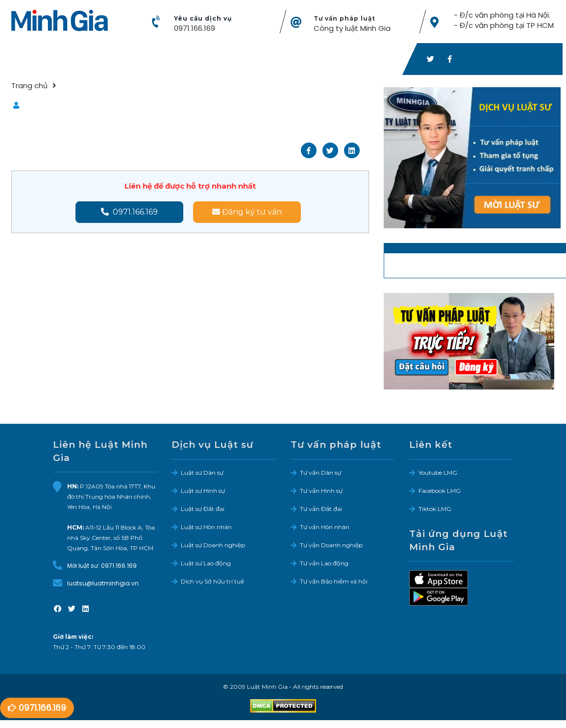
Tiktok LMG (435, 509)
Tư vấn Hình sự (321, 491)
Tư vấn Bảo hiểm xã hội (334, 581)
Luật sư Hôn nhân (206, 527)
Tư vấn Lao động (324, 563)
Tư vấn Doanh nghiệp (331, 545)
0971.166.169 (195, 28)
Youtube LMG (438, 473)
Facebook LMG (440, 491)
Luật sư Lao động (206, 563)
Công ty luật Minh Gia (352, 28)
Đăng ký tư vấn (247, 212)
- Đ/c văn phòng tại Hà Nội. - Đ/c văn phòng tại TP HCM (503, 20)
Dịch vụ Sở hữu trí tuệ (212, 581)
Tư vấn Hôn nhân (325, 527)
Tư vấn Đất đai (321, 509)
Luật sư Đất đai (203, 509)
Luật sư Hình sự (203, 491)
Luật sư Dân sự (202, 473)
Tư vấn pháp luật (345, 18)
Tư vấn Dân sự (320, 473)
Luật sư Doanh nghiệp (213, 545)
